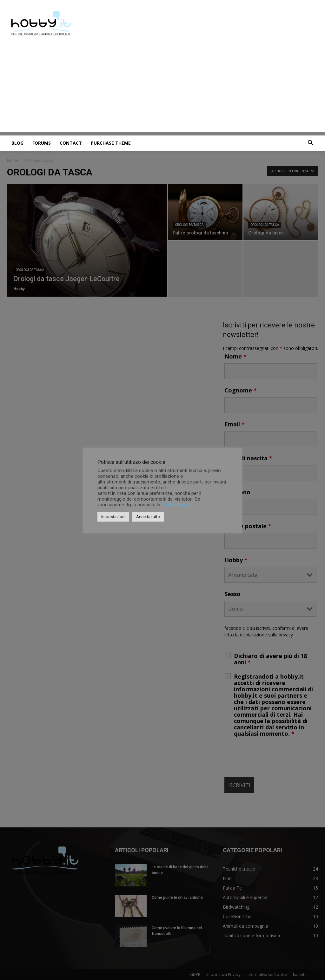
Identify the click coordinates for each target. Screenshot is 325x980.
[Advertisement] (162, 88)
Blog (17, 143)
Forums (42, 143)
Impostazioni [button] (113, 517)
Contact (71, 143)
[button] (310, 144)
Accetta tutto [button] (148, 517)
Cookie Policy (176, 505)
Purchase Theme (111, 143)
